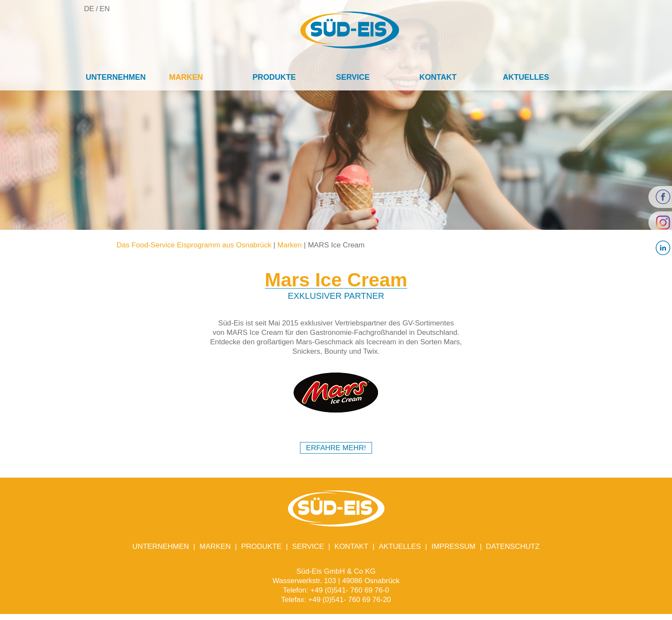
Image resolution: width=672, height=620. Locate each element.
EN (105, 9)
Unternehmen (116, 77)
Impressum (453, 546)
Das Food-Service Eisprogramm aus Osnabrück (194, 245)
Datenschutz (513, 546)
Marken (186, 77)
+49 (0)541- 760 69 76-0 (350, 590)
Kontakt (438, 77)
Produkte (274, 77)
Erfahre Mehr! (336, 448)
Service (353, 77)
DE (89, 9)
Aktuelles (526, 77)
